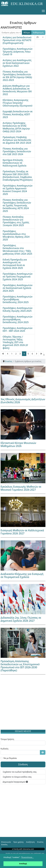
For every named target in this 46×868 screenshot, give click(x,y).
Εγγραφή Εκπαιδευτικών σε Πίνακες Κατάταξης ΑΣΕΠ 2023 (18, 114)
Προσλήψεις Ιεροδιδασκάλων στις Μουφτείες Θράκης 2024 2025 (16, 235)
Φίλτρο (27, 33)
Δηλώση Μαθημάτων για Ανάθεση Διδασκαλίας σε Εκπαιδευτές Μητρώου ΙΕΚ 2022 (17, 90)
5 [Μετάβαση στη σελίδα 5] (28, 354)
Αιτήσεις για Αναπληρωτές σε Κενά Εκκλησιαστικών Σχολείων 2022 (17, 63)
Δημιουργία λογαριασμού (15, 782)
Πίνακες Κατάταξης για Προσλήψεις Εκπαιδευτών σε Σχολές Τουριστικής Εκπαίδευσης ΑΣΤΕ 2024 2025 (17, 205)
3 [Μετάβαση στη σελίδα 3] (20, 354)
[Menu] (43, 11)
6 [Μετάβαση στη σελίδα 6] (32, 354)
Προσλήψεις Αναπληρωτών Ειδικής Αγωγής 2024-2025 (18, 309)
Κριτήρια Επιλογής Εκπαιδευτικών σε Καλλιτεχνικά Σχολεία (14, 163)
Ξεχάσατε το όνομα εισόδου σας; (17, 777)
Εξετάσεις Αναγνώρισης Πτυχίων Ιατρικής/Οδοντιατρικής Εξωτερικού (18, 103)
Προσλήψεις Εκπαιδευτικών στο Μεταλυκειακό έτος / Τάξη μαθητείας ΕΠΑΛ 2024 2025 (17, 250)
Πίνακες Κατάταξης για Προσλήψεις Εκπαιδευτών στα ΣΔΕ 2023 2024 (17, 151)
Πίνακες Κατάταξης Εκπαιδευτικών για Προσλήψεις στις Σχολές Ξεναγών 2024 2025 (16, 221)
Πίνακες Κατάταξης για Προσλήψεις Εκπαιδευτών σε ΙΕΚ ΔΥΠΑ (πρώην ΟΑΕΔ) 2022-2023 (17, 76)
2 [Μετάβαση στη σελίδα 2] (16, 354)
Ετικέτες (40, 842)
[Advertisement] (23, 703)
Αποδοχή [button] (23, 864)
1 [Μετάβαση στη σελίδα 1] (12, 354)
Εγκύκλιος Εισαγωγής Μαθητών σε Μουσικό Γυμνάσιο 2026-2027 (21, 488)
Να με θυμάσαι (10, 758)
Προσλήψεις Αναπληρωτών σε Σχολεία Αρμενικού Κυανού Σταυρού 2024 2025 (18, 190)
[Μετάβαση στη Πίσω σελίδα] (8, 354)
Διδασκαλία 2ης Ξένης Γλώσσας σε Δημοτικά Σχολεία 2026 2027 (21, 619)
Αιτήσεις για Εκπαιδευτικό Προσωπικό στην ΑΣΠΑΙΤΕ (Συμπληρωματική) (17, 40)
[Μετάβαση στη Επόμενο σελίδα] (37, 354)
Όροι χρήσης (18, 842)
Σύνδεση (23, 764)
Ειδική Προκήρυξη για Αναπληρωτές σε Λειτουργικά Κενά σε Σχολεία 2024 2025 (15, 264)
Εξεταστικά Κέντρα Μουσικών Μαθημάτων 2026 (18, 444)
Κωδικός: (5, 749)
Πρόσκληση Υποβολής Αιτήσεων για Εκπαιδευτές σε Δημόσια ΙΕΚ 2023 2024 (17, 140)
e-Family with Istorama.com (23, 849)
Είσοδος (4, 845)
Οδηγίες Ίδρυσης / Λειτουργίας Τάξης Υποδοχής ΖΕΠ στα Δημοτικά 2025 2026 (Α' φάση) (15, 342)
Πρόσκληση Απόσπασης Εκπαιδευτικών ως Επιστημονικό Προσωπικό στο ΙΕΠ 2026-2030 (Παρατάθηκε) (20, 666)
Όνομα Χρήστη (7, 739)
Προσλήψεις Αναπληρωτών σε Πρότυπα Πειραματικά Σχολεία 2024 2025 (18, 277)
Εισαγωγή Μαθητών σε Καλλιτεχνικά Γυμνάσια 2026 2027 (22, 532)
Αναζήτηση (30, 842)
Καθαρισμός (38, 33)
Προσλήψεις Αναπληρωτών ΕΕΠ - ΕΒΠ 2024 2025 (18, 329)
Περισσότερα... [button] (27, 857)
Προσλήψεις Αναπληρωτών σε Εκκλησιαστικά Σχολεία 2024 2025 (18, 288)
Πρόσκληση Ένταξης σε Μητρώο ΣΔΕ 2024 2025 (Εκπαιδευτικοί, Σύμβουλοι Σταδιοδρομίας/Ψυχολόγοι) (18, 176)
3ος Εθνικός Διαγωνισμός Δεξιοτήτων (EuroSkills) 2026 (23, 401)
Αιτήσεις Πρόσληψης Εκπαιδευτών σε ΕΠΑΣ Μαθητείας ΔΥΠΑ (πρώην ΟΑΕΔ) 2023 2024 (16, 127)
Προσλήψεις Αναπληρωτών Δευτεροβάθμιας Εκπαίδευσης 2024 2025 (18, 319)
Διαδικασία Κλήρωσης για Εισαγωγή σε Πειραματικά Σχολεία (22, 575)
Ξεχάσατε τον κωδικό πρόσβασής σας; (20, 772)
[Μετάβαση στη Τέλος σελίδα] (41, 354)
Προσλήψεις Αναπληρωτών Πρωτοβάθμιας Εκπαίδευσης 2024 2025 (18, 299)
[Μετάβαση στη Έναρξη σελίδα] (3, 354)
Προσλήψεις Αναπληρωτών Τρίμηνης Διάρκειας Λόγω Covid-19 (18, 52)
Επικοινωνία (6, 842)
